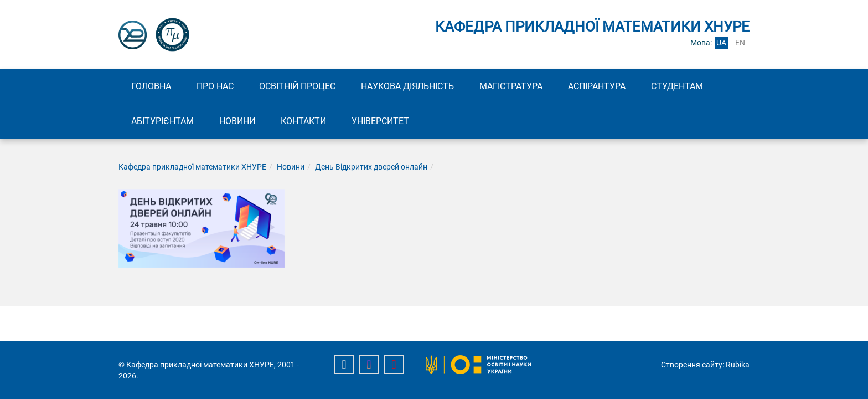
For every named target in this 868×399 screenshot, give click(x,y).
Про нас (215, 86)
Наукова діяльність (407, 86)
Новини (237, 121)
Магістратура (511, 86)
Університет (380, 121)
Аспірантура (597, 86)
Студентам (677, 86)
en (740, 43)
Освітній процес (297, 86)
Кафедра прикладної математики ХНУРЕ (192, 167)
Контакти (303, 121)
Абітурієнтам (162, 121)
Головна (151, 86)
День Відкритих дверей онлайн (371, 167)
